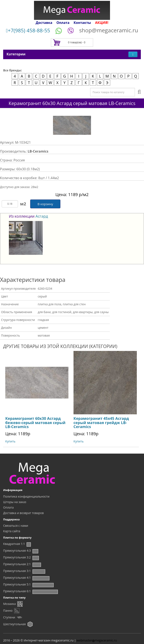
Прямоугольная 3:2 (17, 557)
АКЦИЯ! (102, 23)
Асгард (42, 216)
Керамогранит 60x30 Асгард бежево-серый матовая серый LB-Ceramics (35, 423)
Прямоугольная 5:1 (17, 584)
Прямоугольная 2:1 (17, 564)
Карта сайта (12, 531)
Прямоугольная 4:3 (17, 551)
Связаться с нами (16, 526)
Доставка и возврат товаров (23, 513)
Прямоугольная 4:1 (17, 578)
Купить (10, 441)
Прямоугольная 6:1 (17, 591)
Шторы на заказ (15, 502)
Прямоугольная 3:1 (17, 571)
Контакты (82, 23)
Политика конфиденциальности (26, 496)
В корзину (45, 204)
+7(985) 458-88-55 (28, 30)
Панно (8, 611)
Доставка (44, 23)
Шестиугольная (14, 624)
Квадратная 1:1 (14, 544)
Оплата (63, 23)
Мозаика (9, 604)
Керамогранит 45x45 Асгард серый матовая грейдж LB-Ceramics (101, 423)
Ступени (9, 617)
